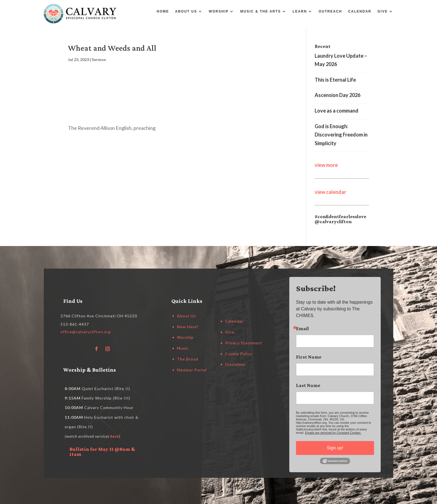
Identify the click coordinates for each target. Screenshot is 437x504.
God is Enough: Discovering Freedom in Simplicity (341, 135)
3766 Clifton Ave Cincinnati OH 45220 (99, 316)
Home (163, 11)
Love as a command (337, 111)
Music (183, 348)
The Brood (188, 359)
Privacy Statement (244, 343)
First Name (309, 357)
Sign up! (335, 448)
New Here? (188, 327)
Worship (219, 11)
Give (383, 11)
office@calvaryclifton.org (86, 332)
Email (302, 328)
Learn (300, 11)
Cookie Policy (239, 354)
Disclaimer (236, 364)
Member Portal (192, 370)
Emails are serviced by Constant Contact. (333, 433)
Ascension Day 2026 (338, 95)
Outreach (330, 11)
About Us (186, 11)
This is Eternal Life (335, 80)
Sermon (99, 59)
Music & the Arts (261, 11)
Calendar (360, 11)
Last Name (308, 385)
